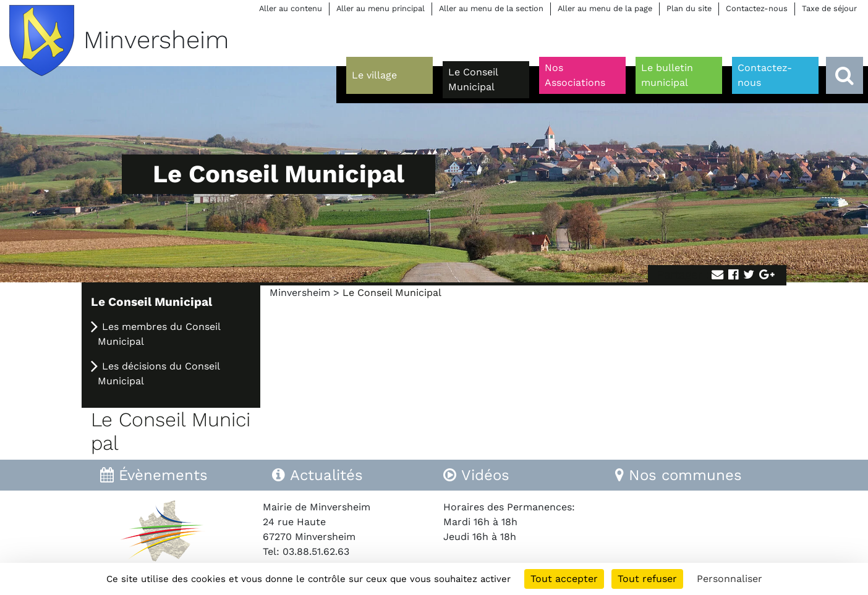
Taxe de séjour (829, 8)
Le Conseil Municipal (151, 302)
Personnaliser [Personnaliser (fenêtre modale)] (730, 579)
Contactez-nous (757, 8)
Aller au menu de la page (605, 8)
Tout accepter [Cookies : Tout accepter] (564, 579)
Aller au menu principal (381, 8)
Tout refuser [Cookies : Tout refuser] (647, 579)
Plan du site (689, 8)
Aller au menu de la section (491, 8)
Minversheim (300, 293)
